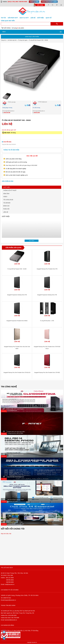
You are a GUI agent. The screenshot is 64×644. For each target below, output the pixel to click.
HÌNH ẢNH (6, 194)
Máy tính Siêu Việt (6, 534)
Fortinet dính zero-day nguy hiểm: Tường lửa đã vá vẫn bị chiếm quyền (16, 433)
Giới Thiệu (40, 18)
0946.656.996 (7, 113)
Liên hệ (33, 18)
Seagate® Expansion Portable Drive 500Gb (17, 321)
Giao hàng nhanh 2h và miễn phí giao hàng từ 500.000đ (21, 165)
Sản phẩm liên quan (13, 248)
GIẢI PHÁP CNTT (13, 18)
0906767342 (7, 598)
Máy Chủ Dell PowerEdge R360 (16, 477)
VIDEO (5, 197)
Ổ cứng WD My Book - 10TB (47, 321)
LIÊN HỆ (6, 212)
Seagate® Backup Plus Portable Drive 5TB (47, 269)
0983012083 (37, 113)
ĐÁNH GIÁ (6, 206)
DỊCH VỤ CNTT (24, 18)
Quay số (48, 18)
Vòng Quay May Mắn (8, 21)
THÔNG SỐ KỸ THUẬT (10, 190)
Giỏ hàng (7, 28)
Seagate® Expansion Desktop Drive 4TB (47, 295)
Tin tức (3, 18)
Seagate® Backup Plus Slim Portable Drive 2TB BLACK (17, 373)
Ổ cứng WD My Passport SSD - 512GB (17, 269)
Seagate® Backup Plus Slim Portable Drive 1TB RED (47, 373)
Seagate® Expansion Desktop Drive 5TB (17, 295)
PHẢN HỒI (6, 209)
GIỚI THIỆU (7, 187)
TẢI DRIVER (7, 203)
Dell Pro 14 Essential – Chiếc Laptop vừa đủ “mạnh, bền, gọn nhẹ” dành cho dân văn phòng (16, 524)
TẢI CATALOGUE (8, 200)
